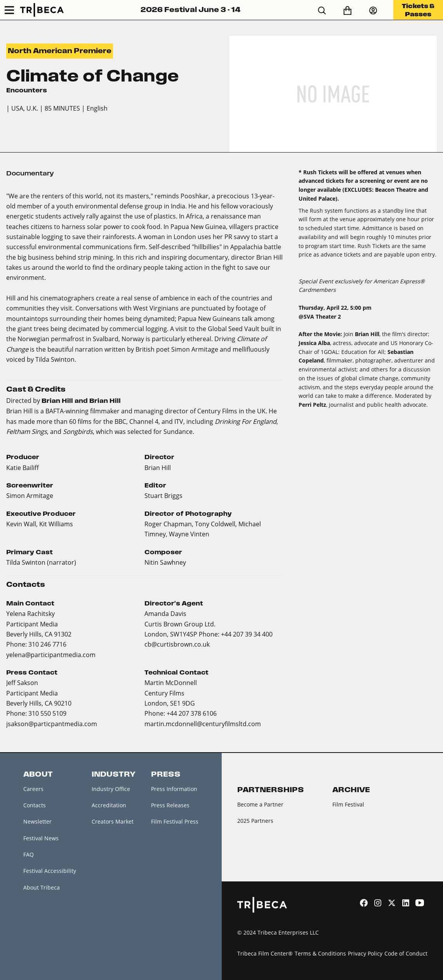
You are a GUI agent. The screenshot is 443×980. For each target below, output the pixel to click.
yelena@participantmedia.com (51, 655)
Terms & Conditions (320, 953)
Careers (33, 789)
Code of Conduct (406, 953)
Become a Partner (260, 804)
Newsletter (37, 821)
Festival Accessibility (50, 871)
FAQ (29, 854)
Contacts (35, 805)
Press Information (174, 789)
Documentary (30, 173)
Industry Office (111, 789)
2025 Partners (255, 821)
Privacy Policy (365, 953)
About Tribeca (42, 887)
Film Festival (348, 804)
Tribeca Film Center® (265, 953)
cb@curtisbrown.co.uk (177, 644)
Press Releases (170, 805)
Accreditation (109, 805)
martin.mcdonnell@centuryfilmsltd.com (203, 724)
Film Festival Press (175, 821)
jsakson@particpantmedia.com (52, 724)
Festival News (41, 838)
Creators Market (113, 821)
